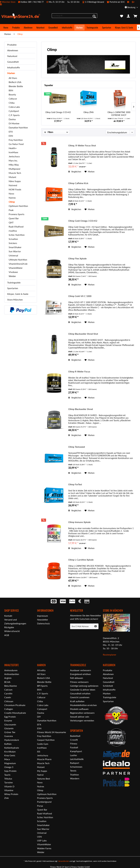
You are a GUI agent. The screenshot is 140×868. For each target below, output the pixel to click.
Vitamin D (9, 786)
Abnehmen (13, 50)
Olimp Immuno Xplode (79, 522)
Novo (11, 194)
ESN (11, 136)
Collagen (9, 709)
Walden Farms (44, 848)
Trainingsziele (14, 282)
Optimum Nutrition (18, 206)
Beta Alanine (11, 686)
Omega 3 (9, 767)
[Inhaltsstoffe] (67, 27)
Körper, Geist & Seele (18, 294)
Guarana (9, 736)
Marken (11, 73)
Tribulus (8, 779)
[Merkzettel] (122, 16)
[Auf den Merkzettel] (90, 172)
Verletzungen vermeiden (82, 720)
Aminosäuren (11, 670)
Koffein (8, 744)
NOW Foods (15, 189)
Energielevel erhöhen (80, 674)
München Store (9, 2)
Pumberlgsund (44, 802)
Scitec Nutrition (17, 235)
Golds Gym (43, 744)
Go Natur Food (16, 144)
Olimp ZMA (88, 112)
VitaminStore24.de (18, 264)
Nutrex (12, 198)
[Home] (6, 27)
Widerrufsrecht (12, 631)
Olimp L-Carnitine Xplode (81, 560)
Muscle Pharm (44, 759)
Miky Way (14, 165)
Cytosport (42, 709)
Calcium (8, 690)
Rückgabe (9, 627)
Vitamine (9, 790)
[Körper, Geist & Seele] (124, 27)
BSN (11, 90)
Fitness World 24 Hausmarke (52, 732)
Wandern (75, 778)
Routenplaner (110, 655)
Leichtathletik (77, 759)
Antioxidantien (12, 674)
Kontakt (8, 616)
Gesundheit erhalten (80, 693)
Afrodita (41, 670)
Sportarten (13, 288)
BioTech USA (15, 82)
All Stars (13, 78)
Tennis (73, 771)
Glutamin (9, 728)
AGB (7, 635)
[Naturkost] (40, 27)
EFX (11, 132)
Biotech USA (43, 678)
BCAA (7, 682)
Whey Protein (11, 794)
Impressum (42, 616)
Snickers (13, 243)
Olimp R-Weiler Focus (79, 371)
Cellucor (13, 99)
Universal (13, 255)
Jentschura (14, 156)
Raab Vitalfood (16, 227)
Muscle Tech (15, 173)
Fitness (74, 744)
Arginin (8, 678)
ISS (39, 751)
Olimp (12, 202)
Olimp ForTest (75, 484)
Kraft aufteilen (77, 701)
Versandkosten (64, 861)
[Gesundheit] (53, 27)
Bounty (12, 94)
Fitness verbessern (79, 682)
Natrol (40, 775)
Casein (8, 697)
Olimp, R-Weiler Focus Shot (82, 145)
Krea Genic (10, 755)
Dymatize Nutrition (18, 127)
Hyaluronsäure (12, 740)
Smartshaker (43, 825)
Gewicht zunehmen (80, 697)
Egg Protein (10, 717)
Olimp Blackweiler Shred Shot (83, 334)
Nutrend (13, 185)
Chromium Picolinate (15, 705)
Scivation (13, 239)
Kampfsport (76, 751)
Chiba (12, 103)
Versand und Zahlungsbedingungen (15, 621)
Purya (40, 806)
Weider (12, 276)
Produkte (12, 45)
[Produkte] (16, 27)
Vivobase (13, 272)
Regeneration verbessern (82, 713)
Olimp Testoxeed (77, 447)
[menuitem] (70, 3)
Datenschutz (43, 623)
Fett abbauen (77, 678)
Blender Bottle (16, 86)
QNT (11, 222)
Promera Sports (16, 214)
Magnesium (10, 763)
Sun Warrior (15, 251)
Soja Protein (10, 771)
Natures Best (44, 779)
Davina (12, 119)
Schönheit (108, 686)
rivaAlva (13, 231)
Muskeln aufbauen (79, 709)
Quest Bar (14, 218)
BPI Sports (42, 686)
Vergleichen (75, 172)
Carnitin (8, 693)
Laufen (73, 755)
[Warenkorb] (135, 16)
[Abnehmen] (28, 27)
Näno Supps (15, 181)
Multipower (15, 169)
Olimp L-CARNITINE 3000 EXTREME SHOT (119, 114)
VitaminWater (16, 268)
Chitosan (9, 701)
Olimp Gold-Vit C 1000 (80, 296)
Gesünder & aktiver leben (83, 690)
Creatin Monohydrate (15, 713)
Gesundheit (13, 62)
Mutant (12, 177)
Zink (6, 798)
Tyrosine (8, 782)
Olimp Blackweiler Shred (81, 409)
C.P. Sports (14, 115)
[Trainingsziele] (92, 27)
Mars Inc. (13, 160)
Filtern (49, 132)
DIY (39, 717)
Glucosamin (10, 724)
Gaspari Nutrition (46, 740)
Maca (7, 759)
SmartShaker (15, 247)
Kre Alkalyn (10, 751)
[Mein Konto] (128, 16)
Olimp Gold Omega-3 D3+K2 (58, 112)
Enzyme (8, 720)
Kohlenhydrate (12, 748)
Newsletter (43, 620)
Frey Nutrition (16, 140)
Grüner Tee (10, 732)
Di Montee (14, 123)
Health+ (13, 148)
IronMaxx (13, 152)
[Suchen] (94, 16)
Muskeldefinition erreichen (83, 705)
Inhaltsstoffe (14, 67)
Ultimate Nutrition (18, 260)
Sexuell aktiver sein (80, 717)
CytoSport (14, 111)
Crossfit (74, 740)
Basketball (75, 736)
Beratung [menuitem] (130, 7)
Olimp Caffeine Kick (78, 183)
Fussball (74, 747)
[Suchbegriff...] (74, 16)
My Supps (42, 771)
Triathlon (74, 775)
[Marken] (79, 27)
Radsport (75, 763)
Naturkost (12, 56)
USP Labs (42, 840)
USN (39, 837)
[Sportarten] (107, 27)
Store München (15, 300)
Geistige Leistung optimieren (84, 686)
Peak (11, 210)
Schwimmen (76, 767)
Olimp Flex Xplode (77, 258)
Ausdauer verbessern (81, 670)
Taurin (7, 775)
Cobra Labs (14, 107)
